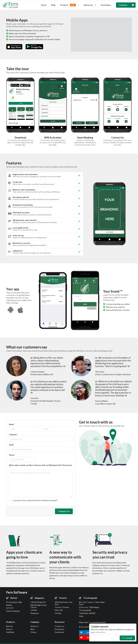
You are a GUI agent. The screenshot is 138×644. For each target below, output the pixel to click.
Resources (90, 5)
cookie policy (100, 632)
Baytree (10, 626)
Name (11, 424)
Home (44, 5)
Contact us (59, 626)
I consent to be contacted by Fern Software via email (35, 500)
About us (34, 626)
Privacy (33, 632)
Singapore (37, 598)
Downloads (59, 632)
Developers (106, 5)
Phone (12, 455)
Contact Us (64, 511)
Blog (53, 5)
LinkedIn (87, 633)
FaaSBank (10, 632)
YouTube (87, 637)
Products (70, 5)
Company (13, 435)
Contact (127, 5)
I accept (127, 638)
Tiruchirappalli (88, 598)
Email (11, 445)
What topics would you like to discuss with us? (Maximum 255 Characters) (40, 465)
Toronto (61, 598)
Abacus (9, 629)
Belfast (12, 598)
